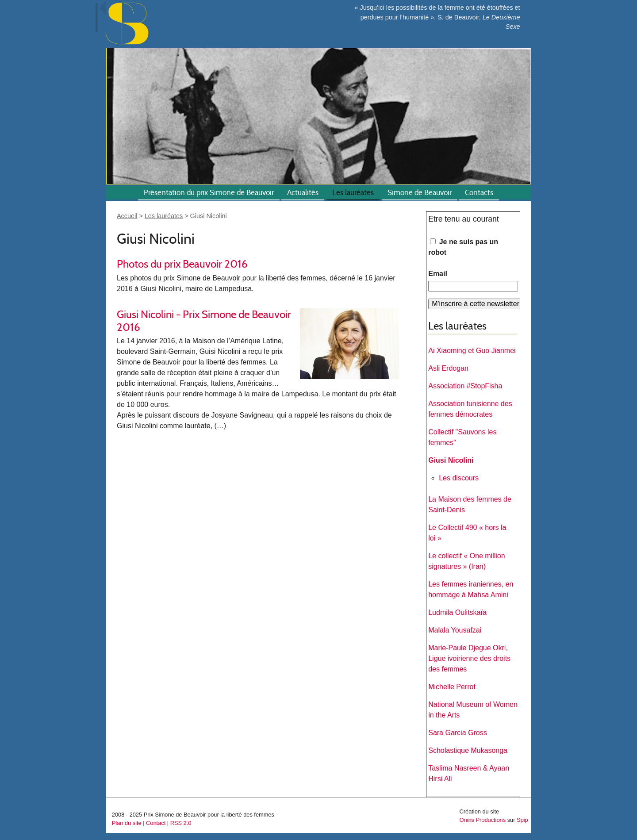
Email (438, 274)
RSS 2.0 (181, 823)
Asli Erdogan (448, 368)
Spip (522, 820)
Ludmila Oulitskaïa (457, 612)
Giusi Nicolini (451, 460)
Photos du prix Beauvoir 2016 (182, 264)
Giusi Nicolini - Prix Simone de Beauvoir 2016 (204, 321)
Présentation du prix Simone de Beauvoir (209, 193)
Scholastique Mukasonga (468, 750)
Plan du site (127, 823)
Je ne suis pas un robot (463, 247)
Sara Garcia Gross (457, 733)
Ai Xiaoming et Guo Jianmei (472, 351)
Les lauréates (353, 193)
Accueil (127, 216)
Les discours (459, 478)
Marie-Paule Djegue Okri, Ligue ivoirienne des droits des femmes (469, 658)
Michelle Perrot (452, 687)
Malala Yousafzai (455, 630)
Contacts (479, 193)
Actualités (303, 193)
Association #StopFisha (465, 386)
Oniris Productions (483, 820)
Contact (156, 823)
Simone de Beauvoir (420, 193)
